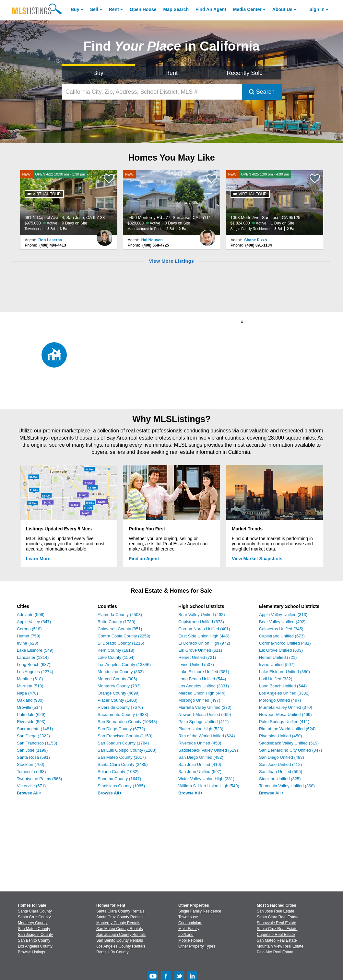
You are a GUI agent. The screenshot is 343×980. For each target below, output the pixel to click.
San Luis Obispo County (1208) (127, 750)
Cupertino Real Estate (276, 935)
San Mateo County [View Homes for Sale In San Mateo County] (34, 929)
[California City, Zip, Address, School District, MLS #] (152, 92)
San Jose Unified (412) (280, 764)
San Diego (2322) (33, 736)
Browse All (29, 793)
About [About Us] (282, 9)
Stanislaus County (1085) (121, 786)
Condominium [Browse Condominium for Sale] (190, 923)
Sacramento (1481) (35, 729)
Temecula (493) (31, 772)
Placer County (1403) (118, 700)
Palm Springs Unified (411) (203, 722)
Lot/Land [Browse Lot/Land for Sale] (186, 935)
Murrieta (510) (30, 686)
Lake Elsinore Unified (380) (284, 672)
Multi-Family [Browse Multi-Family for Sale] (189, 929)
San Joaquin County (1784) (123, 743)
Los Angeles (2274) (35, 672)
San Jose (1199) (32, 750)
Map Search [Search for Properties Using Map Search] (176, 9)
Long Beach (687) (34, 665)
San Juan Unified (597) (200, 772)
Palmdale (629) (31, 714)
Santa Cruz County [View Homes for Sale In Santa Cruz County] (34, 917)
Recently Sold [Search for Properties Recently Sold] (245, 73)
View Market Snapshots (257, 559)
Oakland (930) (30, 700)
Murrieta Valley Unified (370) (205, 707)
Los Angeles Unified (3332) (284, 693)
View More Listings (171, 261)
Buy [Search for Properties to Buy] (98, 73)
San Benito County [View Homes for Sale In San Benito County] (34, 940)
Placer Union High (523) (201, 729)
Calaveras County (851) (120, 629)
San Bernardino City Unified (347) (290, 750)
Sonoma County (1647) (119, 779)
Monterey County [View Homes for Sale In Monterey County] (33, 923)
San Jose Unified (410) (200, 764)
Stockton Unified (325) (280, 779)
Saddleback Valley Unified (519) (208, 750)
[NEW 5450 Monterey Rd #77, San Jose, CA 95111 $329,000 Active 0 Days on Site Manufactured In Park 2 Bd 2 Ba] (171, 203)
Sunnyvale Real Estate (276, 923)
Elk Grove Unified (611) (200, 650)
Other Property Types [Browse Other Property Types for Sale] (197, 946)
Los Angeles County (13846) (124, 665)
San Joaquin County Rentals (121, 935)
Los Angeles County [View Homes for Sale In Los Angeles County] (35, 946)
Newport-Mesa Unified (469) (205, 714)
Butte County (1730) (116, 622)
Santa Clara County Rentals (120, 911)
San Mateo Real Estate (277, 940)
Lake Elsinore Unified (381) (204, 672)
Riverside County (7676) (120, 707)
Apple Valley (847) (34, 622)
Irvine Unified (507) (196, 665)
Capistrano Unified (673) (201, 622)
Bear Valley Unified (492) (202, 615)
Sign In (317, 9)
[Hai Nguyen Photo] (207, 235)
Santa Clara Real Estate (278, 917)
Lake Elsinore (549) (35, 650)
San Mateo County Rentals (119, 929)
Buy (75, 9)
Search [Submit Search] (262, 92)
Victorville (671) (31, 786)
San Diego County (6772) (121, 729)
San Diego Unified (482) (201, 757)
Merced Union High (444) (202, 693)
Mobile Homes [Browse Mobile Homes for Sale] (191, 940)
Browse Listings (31, 952)
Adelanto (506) (31, 615)
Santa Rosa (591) (33, 757)
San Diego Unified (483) (282, 757)
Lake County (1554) (116, 657)
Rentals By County (112, 952)
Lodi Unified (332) (276, 679)
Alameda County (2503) (120, 615)
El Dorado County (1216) (121, 643)
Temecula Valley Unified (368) (287, 786)
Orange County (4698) (118, 693)
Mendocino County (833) (121, 672)
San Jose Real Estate (275, 911)
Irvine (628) (28, 643)
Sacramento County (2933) (123, 714)
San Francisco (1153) (37, 743)
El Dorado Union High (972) (204, 643)
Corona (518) (29, 629)
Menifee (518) (30, 679)
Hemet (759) (29, 636)
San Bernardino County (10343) (127, 722)
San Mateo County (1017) (122, 757)
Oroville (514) (30, 707)
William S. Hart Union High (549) (209, 786)
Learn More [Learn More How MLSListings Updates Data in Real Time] (38, 559)
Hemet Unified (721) (197, 657)
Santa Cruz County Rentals (120, 917)
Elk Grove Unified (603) (281, 650)
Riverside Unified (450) (200, 743)
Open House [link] (143, 9)
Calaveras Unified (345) (281, 629)
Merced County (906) (117, 679)
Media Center (247, 9)
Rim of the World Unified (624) (207, 736)
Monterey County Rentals (118, 923)
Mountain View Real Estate (280, 946)
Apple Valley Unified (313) (283, 615)
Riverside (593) (31, 722)
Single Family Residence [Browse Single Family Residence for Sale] (200, 911)
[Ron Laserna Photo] (105, 235)
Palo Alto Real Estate (275, 952)
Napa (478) (27, 693)
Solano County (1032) (118, 772)
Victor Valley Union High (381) (206, 779)
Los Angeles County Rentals (121, 946)
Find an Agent (144, 559)
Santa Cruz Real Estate (277, 929)
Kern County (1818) (116, 650)
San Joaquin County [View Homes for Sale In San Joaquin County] (35, 935)
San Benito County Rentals (120, 940)
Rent (114, 9)
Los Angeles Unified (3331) (204, 686)
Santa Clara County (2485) (123, 764)
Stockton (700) (31, 764)
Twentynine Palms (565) (39, 779)
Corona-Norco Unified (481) (204, 629)
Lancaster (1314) (33, 657)
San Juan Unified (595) (281, 772)
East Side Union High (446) (204, 636)
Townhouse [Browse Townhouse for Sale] (188, 917)
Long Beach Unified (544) (202, 679)
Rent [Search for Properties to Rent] (171, 73)
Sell (94, 9)
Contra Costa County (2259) (124, 636)
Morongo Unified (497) (199, 700)
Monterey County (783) (119, 686)
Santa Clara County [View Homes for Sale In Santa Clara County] (35, 911)
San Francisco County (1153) (125, 736)
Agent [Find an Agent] (211, 9)
